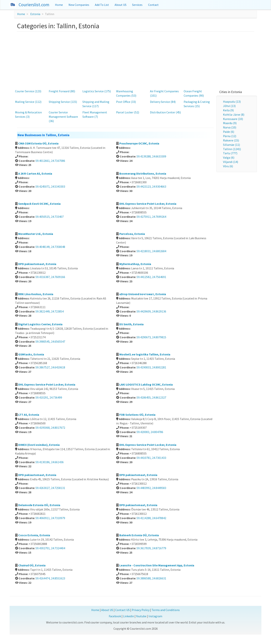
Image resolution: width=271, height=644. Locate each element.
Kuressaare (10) (233, 119)
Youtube (141, 616)
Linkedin (129, 616)
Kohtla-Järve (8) (234, 115)
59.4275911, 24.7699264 (151, 217)
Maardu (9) (230, 123)
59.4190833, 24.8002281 (151, 367)
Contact (153, 5)
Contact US (122, 610)
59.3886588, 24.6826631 (151, 578)
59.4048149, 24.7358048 (50, 247)
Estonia (35, 14)
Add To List (102, 5)
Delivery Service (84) (163, 102)
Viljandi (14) (231, 162)
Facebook (115, 616)
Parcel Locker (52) (128, 112)
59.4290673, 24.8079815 (151, 337)
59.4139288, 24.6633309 (151, 156)
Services (137, 5)
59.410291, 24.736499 (49, 397)
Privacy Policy (141, 610)
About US (121, 5)
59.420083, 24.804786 (150, 432)
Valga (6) (229, 157)
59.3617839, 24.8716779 (151, 548)
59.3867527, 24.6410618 (50, 367)
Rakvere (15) (231, 140)
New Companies (79, 5)
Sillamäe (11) (231, 145)
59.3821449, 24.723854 (50, 311)
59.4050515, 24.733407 (50, 217)
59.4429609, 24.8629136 (151, 311)
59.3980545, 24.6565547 (50, 341)
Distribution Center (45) (165, 112)
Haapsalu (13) (232, 102)
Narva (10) (230, 127)
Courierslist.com (34, 5)
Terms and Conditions (166, 610)
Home (59, 5)
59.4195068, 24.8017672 (50, 428)
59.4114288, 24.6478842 (151, 518)
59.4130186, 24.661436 (50, 462)
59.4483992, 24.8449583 (151, 488)
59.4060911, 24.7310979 (50, 518)
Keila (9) (228, 110)
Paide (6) (229, 132)
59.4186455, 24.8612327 (151, 397)
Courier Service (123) (28, 91)
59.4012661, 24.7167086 (50, 161)
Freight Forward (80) (62, 91)
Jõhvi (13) (229, 106)
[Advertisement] (135, 60)
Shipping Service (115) (63, 102)
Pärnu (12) (230, 136)
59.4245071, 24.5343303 (50, 186)
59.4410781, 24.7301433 (151, 458)
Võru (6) (228, 166)
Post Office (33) (126, 102)
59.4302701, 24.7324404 (50, 548)
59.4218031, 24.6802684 (151, 251)
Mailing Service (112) (28, 102)
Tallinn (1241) (232, 149)
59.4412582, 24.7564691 (151, 277)
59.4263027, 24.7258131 (50, 488)
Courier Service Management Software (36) (63, 117)
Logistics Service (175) (97, 91)
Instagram (155, 616)
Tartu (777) (230, 153)
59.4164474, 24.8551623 (50, 578)
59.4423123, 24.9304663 (151, 186)
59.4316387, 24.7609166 (50, 277)
